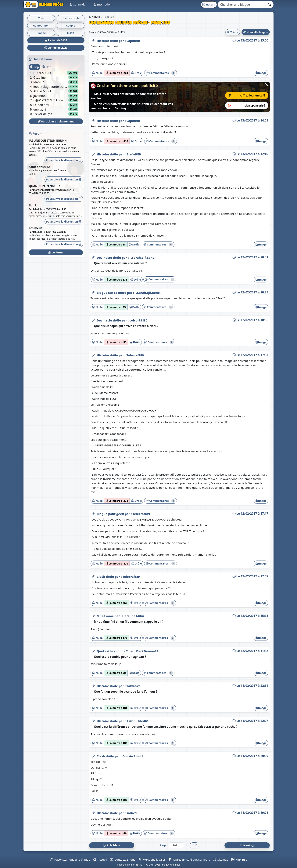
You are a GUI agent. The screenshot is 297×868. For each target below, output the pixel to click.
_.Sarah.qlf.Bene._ (143, 258)
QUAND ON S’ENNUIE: (44, 186)
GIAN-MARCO (43, 73)
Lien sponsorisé (247, 105)
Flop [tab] (47, 67)
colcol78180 (138, 320)
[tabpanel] (56, 93)
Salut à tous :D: (39, 167)
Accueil (95, 17)
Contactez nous (123, 859)
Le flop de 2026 (56, 48)
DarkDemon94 (147, 651)
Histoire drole (71, 18)
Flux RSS (239, 859)
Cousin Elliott (133, 756)
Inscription (109, 4)
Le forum (56, 252)
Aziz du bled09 (137, 721)
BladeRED (134, 154)
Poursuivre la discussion (64, 160)
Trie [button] (232, 32)
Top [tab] (35, 67)
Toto (41, 18)
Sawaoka (133, 686)
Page (163, 845)
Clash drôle (106, 577)
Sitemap (221, 859)
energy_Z (40, 109)
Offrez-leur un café (247, 95)
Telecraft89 (135, 355)
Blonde (41, 33)
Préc (112, 845)
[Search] (242, 5)
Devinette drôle (109, 258)
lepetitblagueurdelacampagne (51, 87)
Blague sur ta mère (112, 293)
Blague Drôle (54, 5)
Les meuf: (36, 228)
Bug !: (33, 205)
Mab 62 (39, 82)
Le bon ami (41, 105)
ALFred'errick (43, 91)
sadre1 (132, 813)
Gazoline (39, 78)
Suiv (247, 845)
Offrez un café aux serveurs (189, 859)
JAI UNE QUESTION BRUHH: (48, 141)
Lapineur (133, 41)
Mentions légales (152, 859)
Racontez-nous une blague (70, 859)
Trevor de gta (43, 114)
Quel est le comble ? (113, 651)
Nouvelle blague (256, 32)
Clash (71, 33)
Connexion (84, 4)
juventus (39, 96)
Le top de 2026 (56, 40)
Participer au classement (56, 121)
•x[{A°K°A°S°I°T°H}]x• (48, 100)
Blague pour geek (111, 514)
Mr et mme (106, 616)
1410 (194, 845)
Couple (70, 25)
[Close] (267, 85)
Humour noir (41, 25)
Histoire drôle (108, 41)
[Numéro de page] (176, 845)
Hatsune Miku (133, 616)
